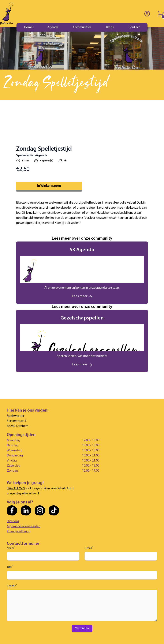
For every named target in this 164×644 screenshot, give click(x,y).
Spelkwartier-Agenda (32, 156)
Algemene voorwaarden (24, 526)
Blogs (110, 27)
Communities (82, 27)
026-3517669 (16, 488)
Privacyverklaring (19, 531)
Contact (134, 27)
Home (28, 27)
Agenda (53, 27)
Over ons (13, 521)
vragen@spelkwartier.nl (23, 494)
